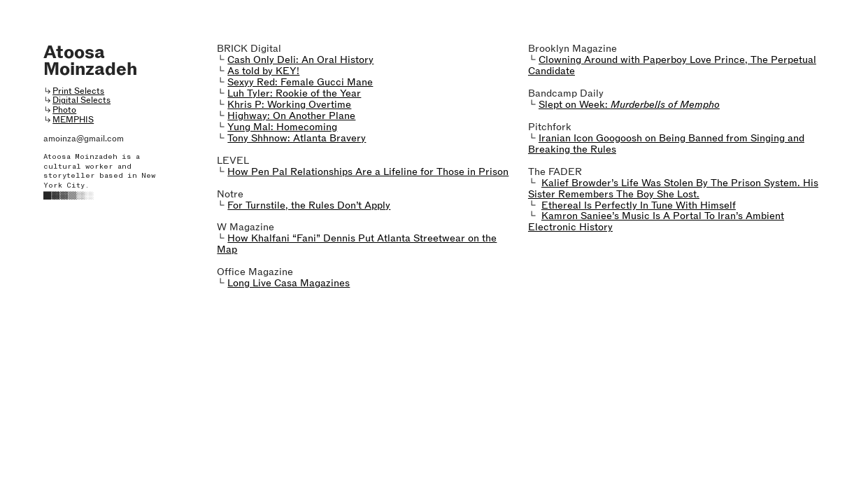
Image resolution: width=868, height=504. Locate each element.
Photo (64, 110)
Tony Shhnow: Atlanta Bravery (297, 138)
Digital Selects (81, 100)
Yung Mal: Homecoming (282, 127)
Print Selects (78, 91)
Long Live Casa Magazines (289, 283)
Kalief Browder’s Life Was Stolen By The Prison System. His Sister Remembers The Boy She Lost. (673, 188)
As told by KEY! (263, 71)
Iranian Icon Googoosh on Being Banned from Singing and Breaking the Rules (666, 143)
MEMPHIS (73, 119)
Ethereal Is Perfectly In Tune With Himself (639, 205)
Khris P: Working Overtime (289, 104)
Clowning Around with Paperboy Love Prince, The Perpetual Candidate (672, 65)
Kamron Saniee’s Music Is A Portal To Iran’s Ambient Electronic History (656, 221)
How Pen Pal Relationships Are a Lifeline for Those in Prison (368, 171)
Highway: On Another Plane (291, 115)
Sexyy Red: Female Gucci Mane (300, 82)
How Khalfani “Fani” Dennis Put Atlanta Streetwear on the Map (357, 244)
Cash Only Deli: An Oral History (300, 59)
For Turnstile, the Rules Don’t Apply (309, 205)
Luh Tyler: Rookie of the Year (294, 93)
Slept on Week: (629, 104)
